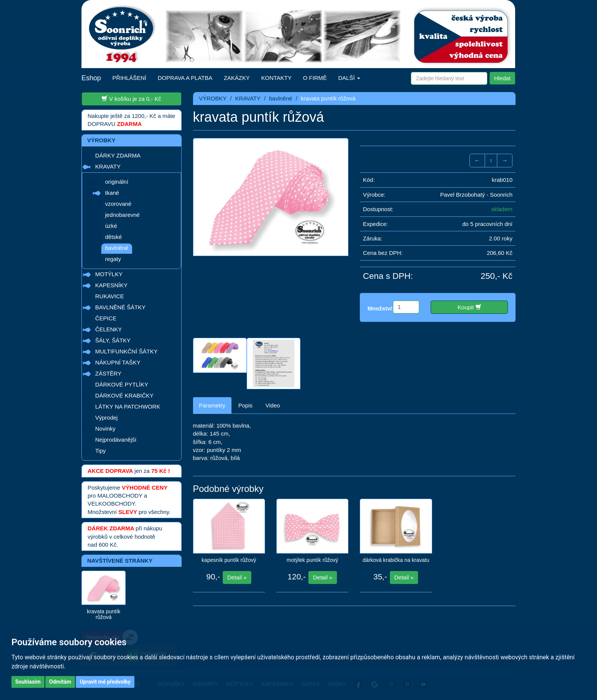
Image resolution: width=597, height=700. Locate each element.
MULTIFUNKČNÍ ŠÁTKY (126, 351)
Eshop (91, 78)
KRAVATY (108, 166)
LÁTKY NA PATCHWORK (128, 406)
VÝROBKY (213, 98)
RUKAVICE (110, 296)
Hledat (502, 78)
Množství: (381, 308)
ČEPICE (106, 318)
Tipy (101, 451)
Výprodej (106, 418)
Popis (246, 405)
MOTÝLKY (109, 274)
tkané (112, 193)
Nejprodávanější (116, 440)
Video (273, 405)
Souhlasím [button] (28, 682)
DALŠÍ (349, 78)
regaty (113, 259)
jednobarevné (122, 215)
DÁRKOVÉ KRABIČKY (124, 395)
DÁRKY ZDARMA (118, 155)
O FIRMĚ (315, 78)
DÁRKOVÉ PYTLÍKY (122, 384)
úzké (111, 226)
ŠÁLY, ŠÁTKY (113, 340)
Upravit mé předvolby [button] (105, 682)
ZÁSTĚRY (108, 373)
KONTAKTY (276, 78)
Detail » (237, 577)
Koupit (469, 307)
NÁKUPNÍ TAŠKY (118, 362)
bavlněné (117, 248)
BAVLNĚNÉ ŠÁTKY (120, 307)
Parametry (212, 405)
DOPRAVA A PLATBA (185, 78)
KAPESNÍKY (111, 285)
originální (117, 182)
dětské (113, 237)
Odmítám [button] (60, 682)
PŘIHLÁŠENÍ (129, 78)
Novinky (105, 429)
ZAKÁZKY (237, 78)
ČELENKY (109, 329)
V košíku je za (131, 99)
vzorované (118, 204)
